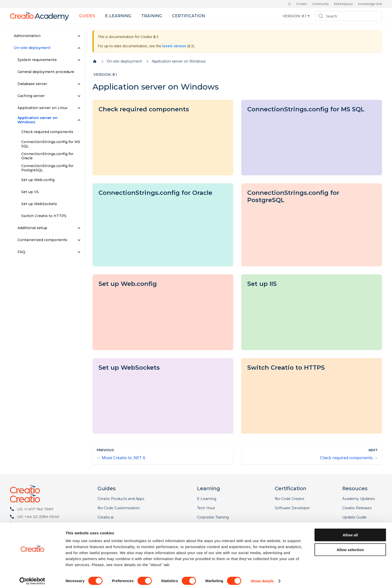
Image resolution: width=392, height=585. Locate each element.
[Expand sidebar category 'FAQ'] (79, 252)
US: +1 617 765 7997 (35, 509)
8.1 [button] (304, 16)
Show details (262, 575)
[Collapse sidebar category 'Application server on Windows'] (79, 120)
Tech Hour (206, 508)
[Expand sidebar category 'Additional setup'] (79, 228)
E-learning (118, 16)
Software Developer (292, 508)
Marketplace (343, 4)
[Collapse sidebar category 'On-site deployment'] (79, 48)
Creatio (301, 4)
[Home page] (95, 62)
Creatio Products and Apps (121, 499)
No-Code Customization (119, 508)
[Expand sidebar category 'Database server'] (79, 84)
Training (152, 16)
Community (320, 4)
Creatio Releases (357, 508)
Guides (87, 16)
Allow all (350, 529)
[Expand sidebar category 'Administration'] (79, 36)
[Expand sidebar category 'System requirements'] (79, 60)
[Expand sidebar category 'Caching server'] (79, 96)
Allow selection (350, 544)
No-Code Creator (290, 499)
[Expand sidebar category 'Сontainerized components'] (79, 240)
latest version (174, 46)
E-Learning (207, 499)
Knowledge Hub (370, 4)
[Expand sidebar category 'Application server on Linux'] (79, 108)
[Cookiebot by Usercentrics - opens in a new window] (32, 575)
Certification (188, 16)
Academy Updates (358, 499)
